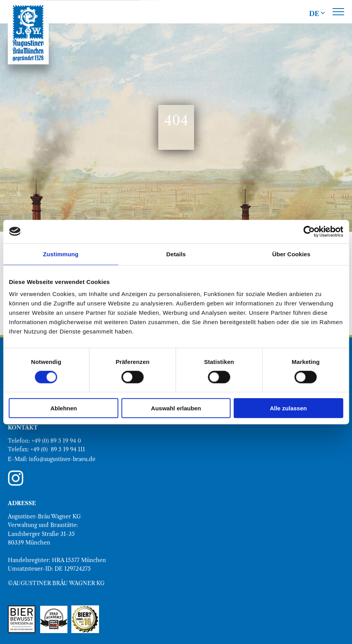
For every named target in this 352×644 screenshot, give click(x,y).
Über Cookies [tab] (291, 254)
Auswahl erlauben (176, 408)
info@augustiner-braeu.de (62, 459)
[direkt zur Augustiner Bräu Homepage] (28, 33)
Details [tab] (176, 254)
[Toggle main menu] (338, 12)
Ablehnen (64, 408)
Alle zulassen (288, 408)
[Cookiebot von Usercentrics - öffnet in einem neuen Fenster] (309, 231)
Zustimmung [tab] (61, 254)
